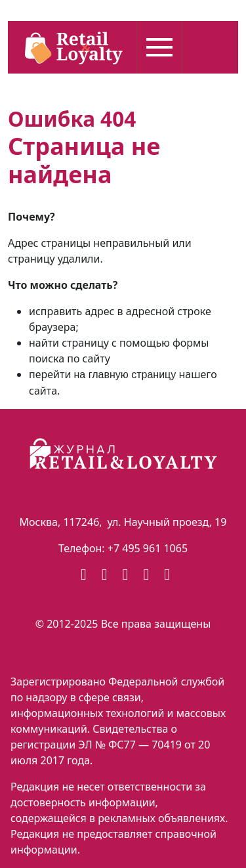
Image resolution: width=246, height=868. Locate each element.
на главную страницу (125, 375)
